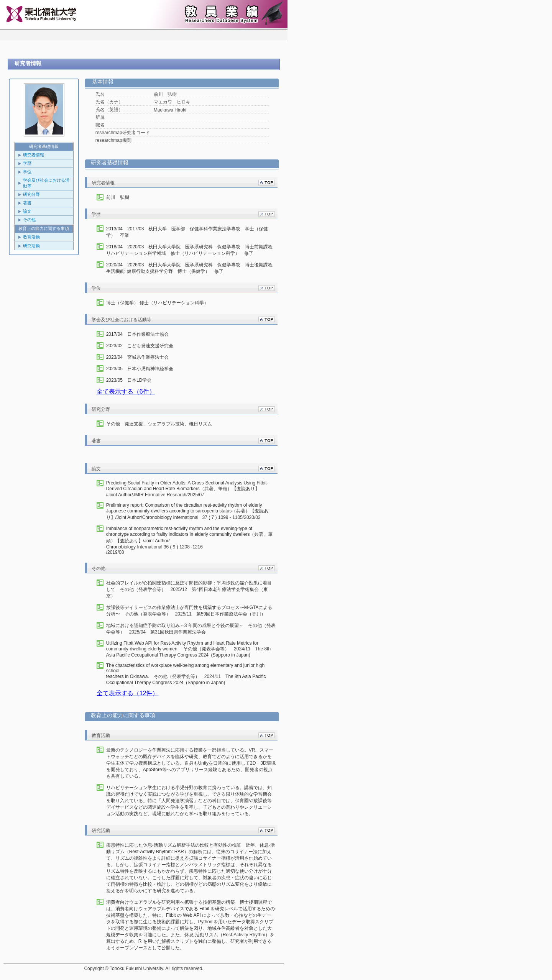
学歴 (27, 163)
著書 (27, 203)
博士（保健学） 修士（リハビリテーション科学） (157, 303)
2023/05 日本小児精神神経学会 (140, 369)
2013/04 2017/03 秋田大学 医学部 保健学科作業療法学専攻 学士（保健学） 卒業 (187, 232)
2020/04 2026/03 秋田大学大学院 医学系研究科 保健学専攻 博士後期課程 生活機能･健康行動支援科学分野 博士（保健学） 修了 (190, 268)
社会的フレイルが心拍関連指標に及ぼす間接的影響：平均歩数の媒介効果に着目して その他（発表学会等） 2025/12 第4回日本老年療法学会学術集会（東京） (189, 589)
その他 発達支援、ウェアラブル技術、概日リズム (159, 424)
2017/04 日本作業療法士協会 (137, 334)
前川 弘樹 (118, 197)
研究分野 (31, 194)
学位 (27, 172)
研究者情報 (34, 155)
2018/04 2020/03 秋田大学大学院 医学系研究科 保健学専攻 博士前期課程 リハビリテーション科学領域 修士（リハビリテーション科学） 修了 (191, 250)
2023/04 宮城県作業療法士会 (137, 357)
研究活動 (31, 246)
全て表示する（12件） (128, 693)
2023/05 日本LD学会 (129, 380)
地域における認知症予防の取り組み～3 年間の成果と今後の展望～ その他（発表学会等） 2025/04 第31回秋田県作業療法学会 (191, 629)
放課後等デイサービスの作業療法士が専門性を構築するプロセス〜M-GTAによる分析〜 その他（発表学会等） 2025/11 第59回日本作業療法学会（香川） (189, 611)
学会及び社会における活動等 (46, 183)
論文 (27, 211)
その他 (29, 220)
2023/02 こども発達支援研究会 (140, 346)
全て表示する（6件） (126, 392)
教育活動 (31, 237)
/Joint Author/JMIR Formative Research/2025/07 (191, 489)
